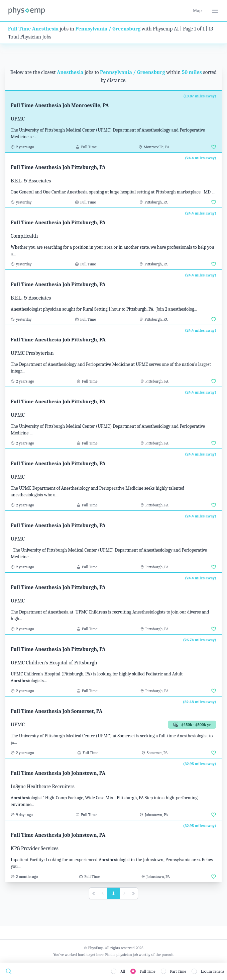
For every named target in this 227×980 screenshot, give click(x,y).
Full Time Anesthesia (33, 29)
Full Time (148, 971)
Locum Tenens (213, 971)
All (123, 971)
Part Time (178, 971)
